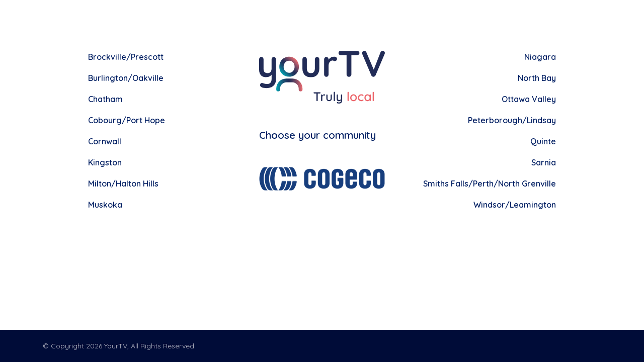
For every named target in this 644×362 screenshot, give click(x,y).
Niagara (540, 57)
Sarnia (544, 162)
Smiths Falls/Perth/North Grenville (490, 184)
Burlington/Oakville (126, 78)
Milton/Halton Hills (123, 184)
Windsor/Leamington (515, 205)
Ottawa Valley (529, 99)
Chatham (105, 99)
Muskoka (105, 205)
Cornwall (105, 141)
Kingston (105, 162)
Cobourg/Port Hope (127, 120)
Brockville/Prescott (126, 57)
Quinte (543, 141)
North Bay (537, 78)
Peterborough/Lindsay (512, 120)
